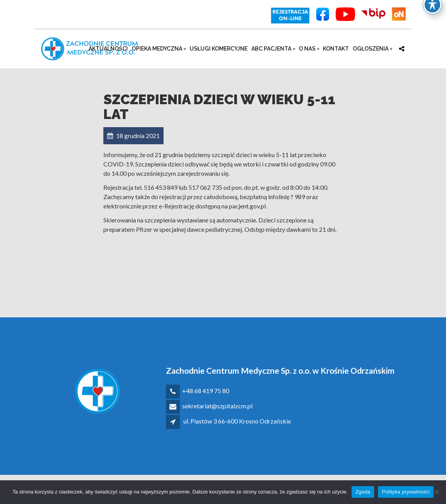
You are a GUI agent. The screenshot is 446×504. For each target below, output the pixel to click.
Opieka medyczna (157, 49)
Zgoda (363, 492)
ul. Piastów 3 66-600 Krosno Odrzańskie (237, 421)
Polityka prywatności (406, 492)
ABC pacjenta (271, 49)
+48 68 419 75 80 (206, 391)
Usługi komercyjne (219, 49)
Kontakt (336, 49)
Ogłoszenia (371, 49)
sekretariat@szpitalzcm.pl (217, 406)
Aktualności (108, 49)
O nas (307, 49)
